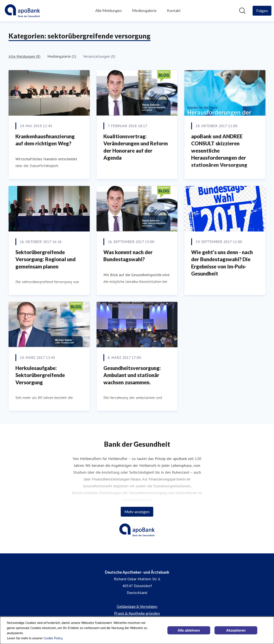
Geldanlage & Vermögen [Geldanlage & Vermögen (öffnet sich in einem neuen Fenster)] (137, 606)
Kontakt (174, 10)
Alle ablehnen (189, 630)
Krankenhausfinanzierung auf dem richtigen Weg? (45, 140)
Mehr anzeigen (137, 512)
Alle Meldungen (109, 10)
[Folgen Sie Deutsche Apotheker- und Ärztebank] (262, 11)
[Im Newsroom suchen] (242, 11)
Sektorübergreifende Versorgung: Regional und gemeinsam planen (45, 259)
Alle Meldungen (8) (25, 56)
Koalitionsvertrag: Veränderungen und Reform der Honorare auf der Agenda (136, 147)
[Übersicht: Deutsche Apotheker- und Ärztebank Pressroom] (22, 11)
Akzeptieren (236, 630)
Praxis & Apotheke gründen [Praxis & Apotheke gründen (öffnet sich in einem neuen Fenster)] (137, 613)
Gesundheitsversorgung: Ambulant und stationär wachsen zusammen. (132, 375)
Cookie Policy (53, 638)
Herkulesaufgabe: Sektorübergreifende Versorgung (40, 375)
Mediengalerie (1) (62, 56)
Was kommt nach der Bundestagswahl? (128, 256)
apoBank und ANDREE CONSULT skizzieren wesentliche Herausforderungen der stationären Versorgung (219, 151)
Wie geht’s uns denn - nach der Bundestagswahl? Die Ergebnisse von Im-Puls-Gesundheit (222, 263)
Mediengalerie (144, 10)
